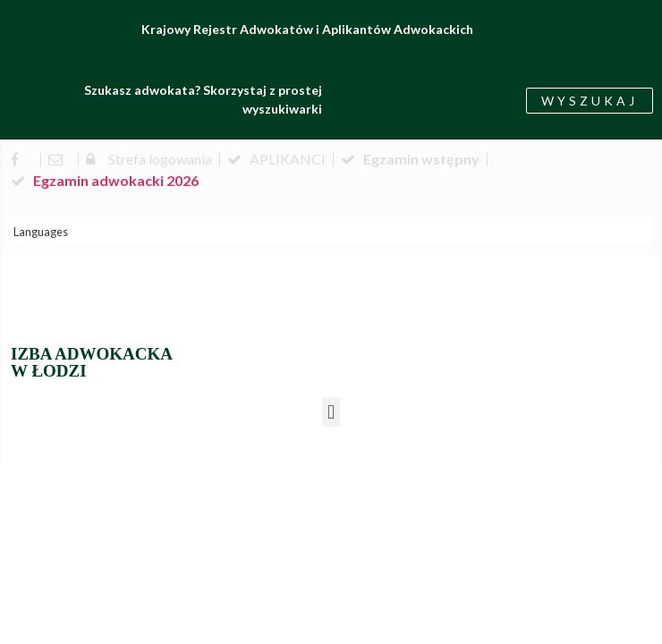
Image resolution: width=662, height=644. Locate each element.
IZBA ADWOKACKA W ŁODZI (92, 362)
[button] (331, 412)
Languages (41, 232)
